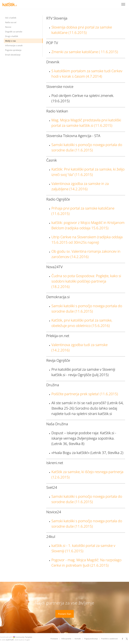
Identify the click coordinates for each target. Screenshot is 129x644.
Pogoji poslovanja (91, 639)
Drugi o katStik (12, 36)
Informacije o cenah (14, 45)
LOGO (10, 4)
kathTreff (10, 640)
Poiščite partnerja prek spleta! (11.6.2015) (85, 394)
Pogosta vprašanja (13, 50)
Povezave (54, 639)
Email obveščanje (13, 55)
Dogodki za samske (14, 32)
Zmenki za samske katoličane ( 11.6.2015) (85, 52)
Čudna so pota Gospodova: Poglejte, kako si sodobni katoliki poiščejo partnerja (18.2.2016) (86, 281)
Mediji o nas (10, 41)
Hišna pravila (66, 639)
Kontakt (78, 639)
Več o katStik (11, 18)
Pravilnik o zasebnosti (109, 639)
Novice (8, 27)
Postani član (65, 614)
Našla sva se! (11, 22)
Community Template (24, 637)
